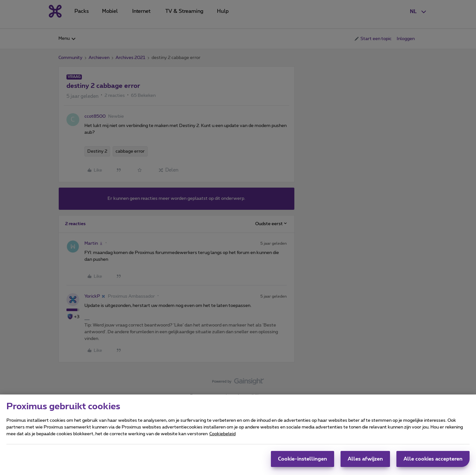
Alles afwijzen (365, 462)
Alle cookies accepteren (433, 462)
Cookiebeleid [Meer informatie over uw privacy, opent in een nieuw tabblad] (222, 437)
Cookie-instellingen (303, 462)
